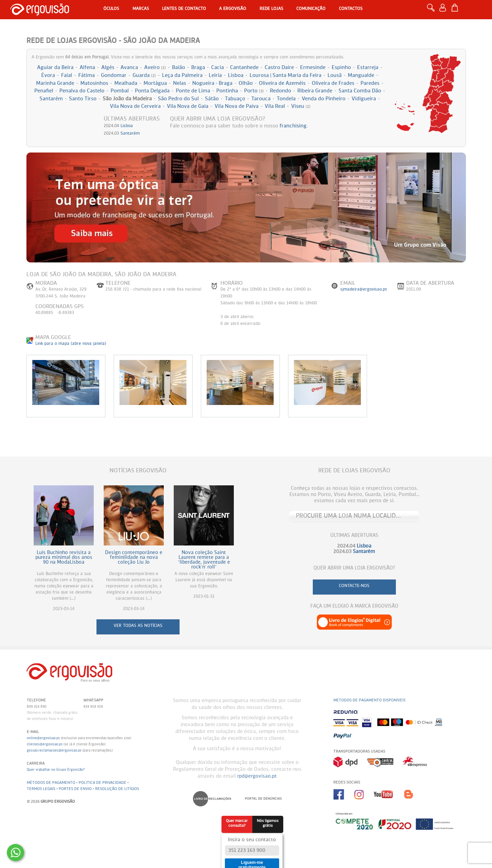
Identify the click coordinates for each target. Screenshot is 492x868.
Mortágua (155, 83)
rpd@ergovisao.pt (257, 776)
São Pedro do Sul (178, 99)
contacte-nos (354, 586)
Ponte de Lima (193, 91)
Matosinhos (94, 83)
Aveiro (155, 67)
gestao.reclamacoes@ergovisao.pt (54, 751)
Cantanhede (244, 67)
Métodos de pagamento (51, 783)
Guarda (144, 75)
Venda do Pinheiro (324, 99)
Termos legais (41, 789)
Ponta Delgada (152, 91)
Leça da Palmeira (182, 75)
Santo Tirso (83, 99)
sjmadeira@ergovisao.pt (364, 290)
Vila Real (275, 106)
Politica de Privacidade (102, 783)
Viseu (301, 106)
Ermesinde (313, 67)
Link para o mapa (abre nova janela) (71, 344)
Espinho (341, 67)
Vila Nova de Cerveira (135, 106)
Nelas (180, 83)
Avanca (129, 67)
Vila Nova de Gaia (188, 106)
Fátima (87, 75)
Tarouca (261, 99)
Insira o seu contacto (252, 840)
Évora (48, 75)
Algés (108, 67)
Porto (254, 91)
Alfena (87, 67)
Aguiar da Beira (55, 67)
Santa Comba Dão (360, 91)
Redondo (281, 91)
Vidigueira (364, 99)
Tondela (286, 99)
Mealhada (126, 83)
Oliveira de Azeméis (282, 83)
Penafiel (44, 91)
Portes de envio (75, 789)
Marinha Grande (55, 83)
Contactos (351, 9)
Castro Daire (279, 67)
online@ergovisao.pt (43, 738)
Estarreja (368, 67)
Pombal (120, 91)
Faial (67, 75)
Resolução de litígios (117, 789)
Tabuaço (235, 99)
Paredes (370, 83)
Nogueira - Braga (212, 83)
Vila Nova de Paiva (237, 106)
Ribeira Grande (315, 91)
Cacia (218, 67)
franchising (293, 126)
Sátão (212, 99)
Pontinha (227, 91)
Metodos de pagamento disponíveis (369, 700)
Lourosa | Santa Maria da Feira (285, 75)
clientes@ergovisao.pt (45, 744)
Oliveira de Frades (333, 83)
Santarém (51, 99)
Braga (198, 67)
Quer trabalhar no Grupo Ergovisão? (56, 770)
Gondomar (114, 75)
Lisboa (236, 75)
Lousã (335, 75)
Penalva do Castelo (82, 91)
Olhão (246, 83)
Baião (179, 67)
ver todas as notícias (138, 626)
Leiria (215, 75)
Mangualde (361, 75)
